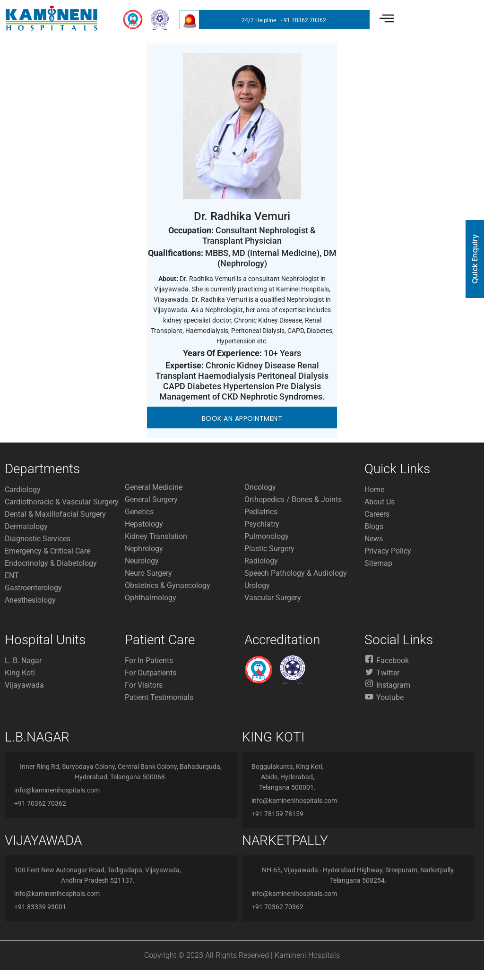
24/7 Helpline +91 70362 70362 (284, 20)
